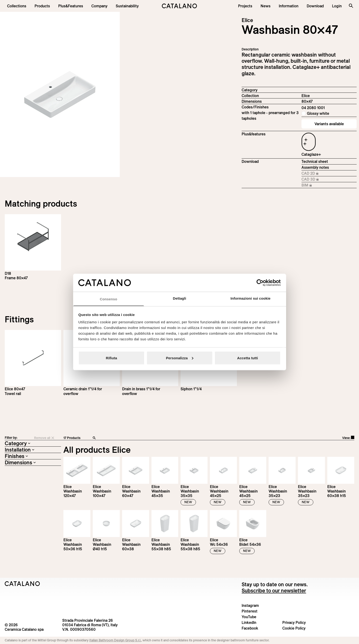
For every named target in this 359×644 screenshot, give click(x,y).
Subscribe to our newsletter (274, 591)
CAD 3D (314, 179)
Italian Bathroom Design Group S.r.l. (115, 640)
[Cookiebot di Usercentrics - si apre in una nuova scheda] (260, 283)
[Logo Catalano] (22, 584)
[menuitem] (71, 6)
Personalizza (180, 358)
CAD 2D (314, 173)
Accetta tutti (248, 358)
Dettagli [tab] (180, 298)
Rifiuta (111, 358)
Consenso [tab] (109, 299)
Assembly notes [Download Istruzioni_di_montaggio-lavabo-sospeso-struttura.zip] (315, 167)
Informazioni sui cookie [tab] (250, 298)
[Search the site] (351, 6)
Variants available (329, 124)
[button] (17, 6)
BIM (314, 185)
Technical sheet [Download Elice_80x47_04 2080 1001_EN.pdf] (315, 161)
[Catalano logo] (179, 6)
